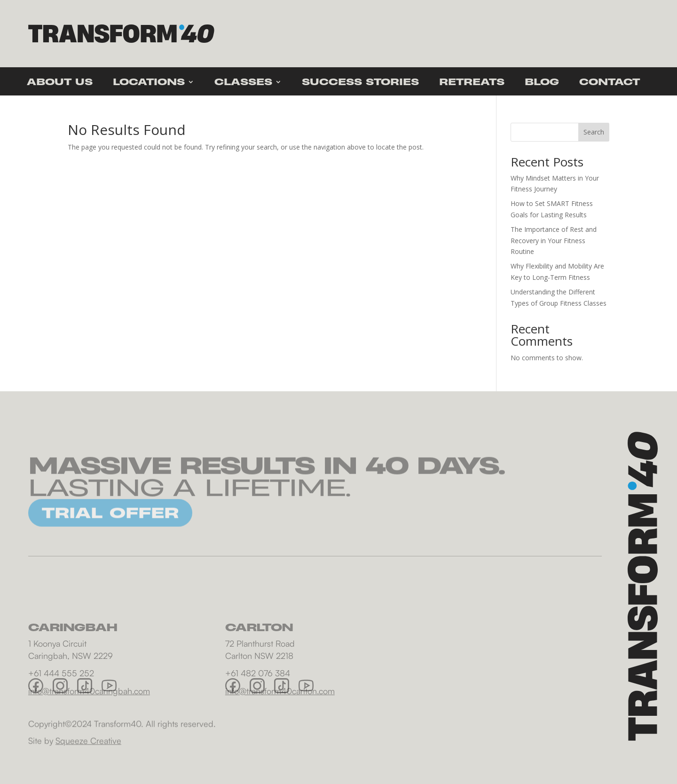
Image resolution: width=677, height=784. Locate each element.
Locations (149, 83)
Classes (243, 83)
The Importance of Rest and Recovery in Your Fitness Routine (554, 241)
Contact (610, 83)
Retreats (472, 83)
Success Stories (360, 83)
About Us (60, 83)
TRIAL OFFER (110, 521)
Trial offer (580, 33)
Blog (542, 83)
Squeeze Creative (88, 744)
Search (594, 132)
